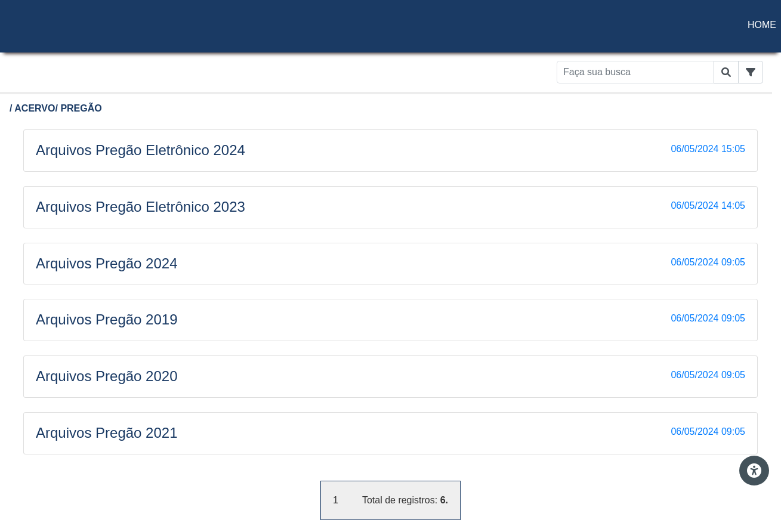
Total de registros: (405, 500)
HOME (762, 25)
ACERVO (35, 108)
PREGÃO (81, 108)
